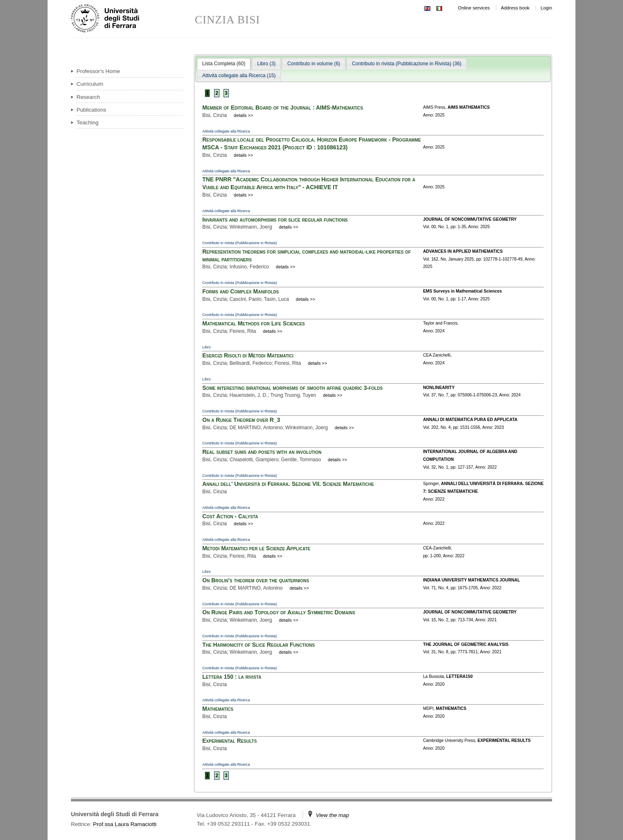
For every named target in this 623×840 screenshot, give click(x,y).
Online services (474, 8)
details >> (243, 115)
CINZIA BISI (227, 20)
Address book (515, 8)
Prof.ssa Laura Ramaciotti (125, 824)
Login (546, 8)
